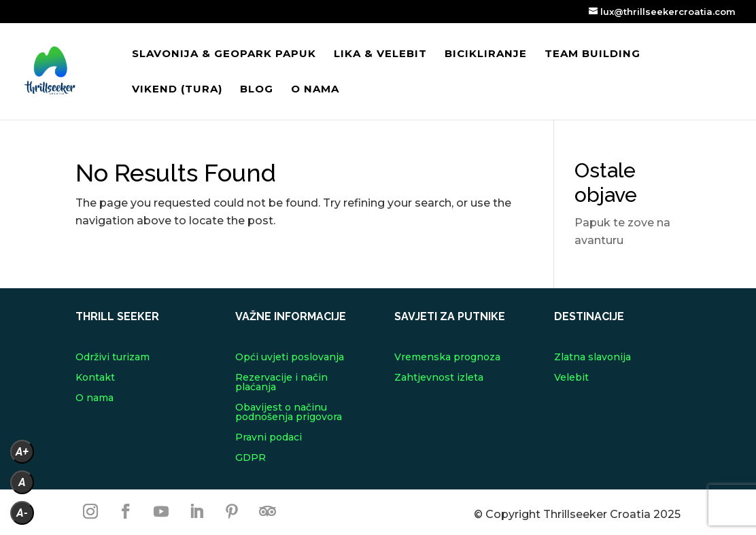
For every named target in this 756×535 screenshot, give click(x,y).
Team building (592, 54)
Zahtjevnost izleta (439, 378)
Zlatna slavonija (592, 358)
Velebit (571, 378)
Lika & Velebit (380, 54)
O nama (315, 90)
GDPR (251, 458)
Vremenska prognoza (447, 358)
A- (22, 513)
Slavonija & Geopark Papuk (224, 54)
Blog (257, 90)
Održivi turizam (113, 358)
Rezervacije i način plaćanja (281, 383)
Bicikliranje (486, 54)
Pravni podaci (269, 438)
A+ (22, 452)
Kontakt (95, 378)
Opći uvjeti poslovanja (290, 358)
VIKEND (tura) (177, 90)
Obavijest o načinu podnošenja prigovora (289, 413)
